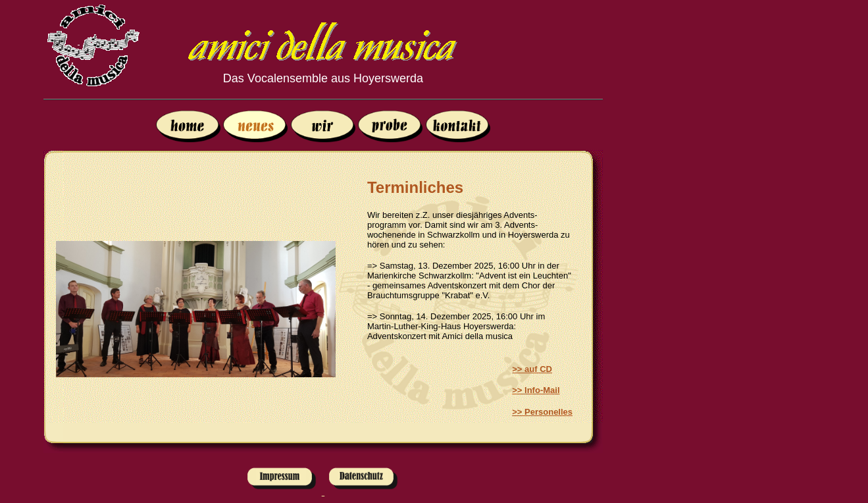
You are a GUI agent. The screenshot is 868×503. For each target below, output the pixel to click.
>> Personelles (542, 412)
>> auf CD (532, 369)
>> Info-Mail (536, 390)
